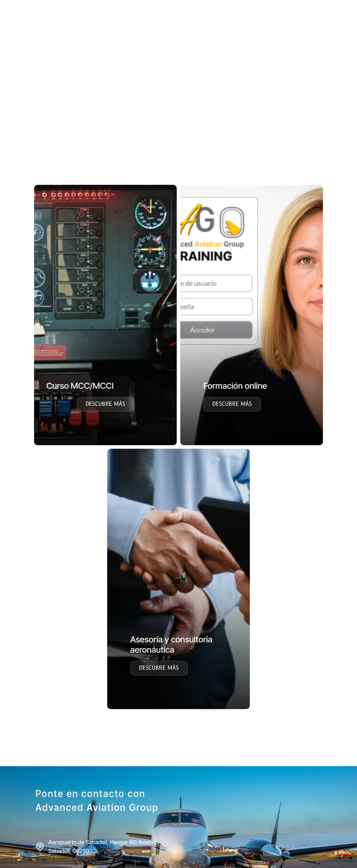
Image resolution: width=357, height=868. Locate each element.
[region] (178, 126)
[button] (11, 126)
